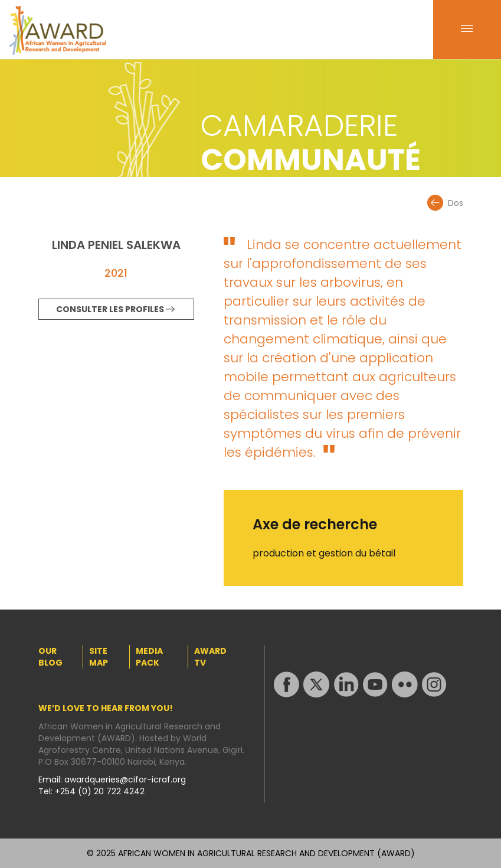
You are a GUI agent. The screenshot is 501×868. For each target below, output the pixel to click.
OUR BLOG (50, 657)
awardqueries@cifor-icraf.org (125, 779)
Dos (456, 203)
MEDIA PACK (149, 657)
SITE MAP (99, 657)
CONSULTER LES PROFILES (110, 309)
